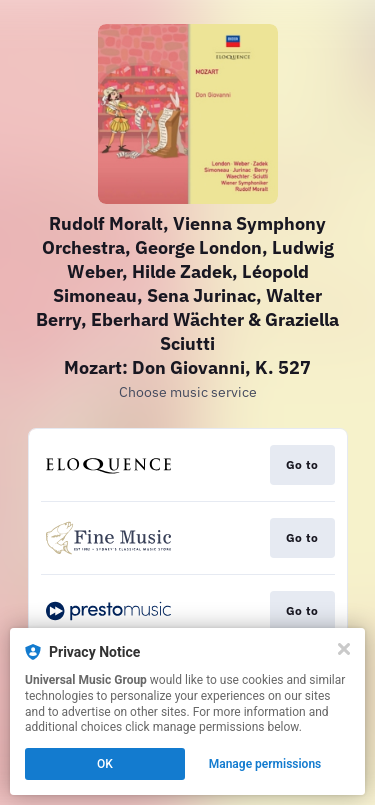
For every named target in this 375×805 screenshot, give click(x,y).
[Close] (344, 649)
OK (105, 764)
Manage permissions (265, 764)
